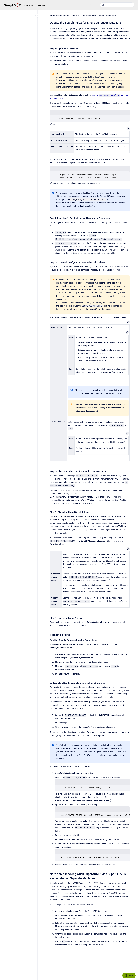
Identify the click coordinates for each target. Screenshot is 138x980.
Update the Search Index (108, 15)
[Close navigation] (37, 16)
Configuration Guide (89, 15)
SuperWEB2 (76, 15)
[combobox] (117, 5)
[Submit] (103, 5)
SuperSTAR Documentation (35, 5)
